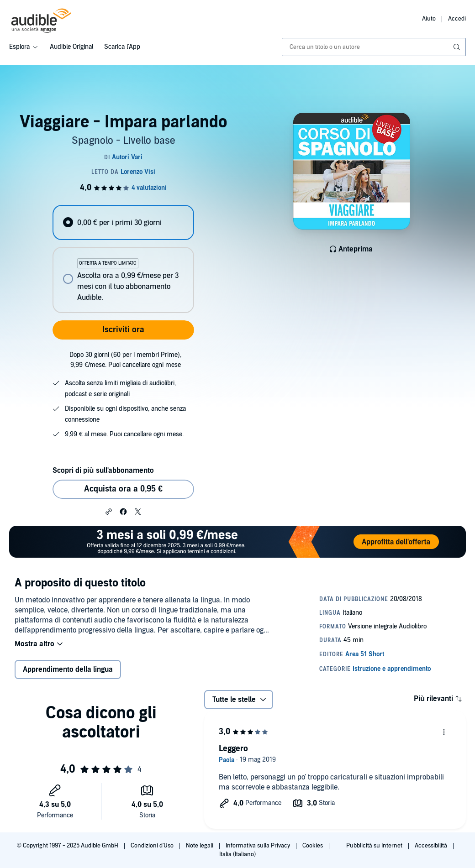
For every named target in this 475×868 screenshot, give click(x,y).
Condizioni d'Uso (153, 846)
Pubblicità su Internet (375, 846)
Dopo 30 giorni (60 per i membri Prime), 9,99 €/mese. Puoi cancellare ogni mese (125, 360)
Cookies (313, 846)
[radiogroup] (123, 259)
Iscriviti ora (123, 330)
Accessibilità (432, 846)
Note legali (200, 846)
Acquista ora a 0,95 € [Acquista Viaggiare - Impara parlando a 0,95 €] (123, 489)
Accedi (457, 19)
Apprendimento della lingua (68, 669)
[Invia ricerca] (458, 47)
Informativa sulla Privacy (259, 846)
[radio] (123, 222)
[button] (109, 511)
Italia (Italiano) (237, 854)
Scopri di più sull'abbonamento (103, 471)
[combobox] (374, 47)
